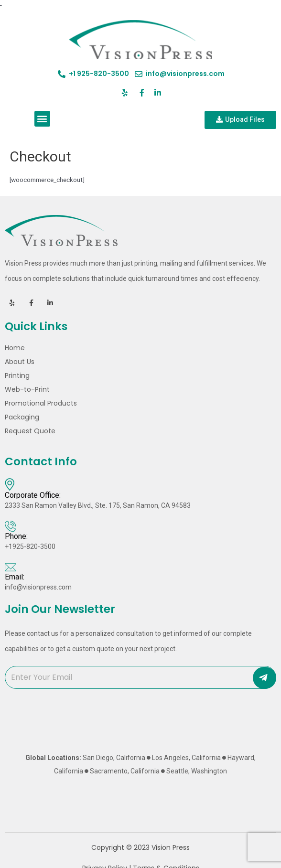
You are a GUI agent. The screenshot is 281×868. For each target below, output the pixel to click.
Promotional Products (41, 403)
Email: (15, 577)
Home (15, 348)
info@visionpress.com (38, 587)
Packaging (22, 417)
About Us (20, 362)
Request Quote (30, 431)
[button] (42, 119)
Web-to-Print (27, 389)
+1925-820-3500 (30, 547)
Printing (20, 375)
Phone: (16, 536)
